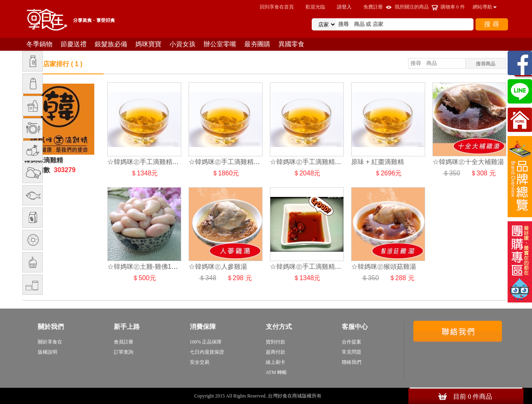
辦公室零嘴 (220, 44)
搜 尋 (491, 24)
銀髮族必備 (111, 44)
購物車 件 (453, 7)
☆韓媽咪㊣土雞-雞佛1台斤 (146, 267)
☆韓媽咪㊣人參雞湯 (218, 267)
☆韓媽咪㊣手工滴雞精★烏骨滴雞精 (241, 162)
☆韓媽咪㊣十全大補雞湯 (468, 162)
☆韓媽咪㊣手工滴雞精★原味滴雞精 (159, 162)
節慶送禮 (74, 44)
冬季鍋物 (39, 44)
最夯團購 (257, 44)
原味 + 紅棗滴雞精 (378, 162)
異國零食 (291, 44)
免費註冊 (373, 7)
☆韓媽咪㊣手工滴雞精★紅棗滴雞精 (322, 267)
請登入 (344, 7)
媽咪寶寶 (148, 44)
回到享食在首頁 (277, 7)
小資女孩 (182, 44)
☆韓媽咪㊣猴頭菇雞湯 (384, 267)
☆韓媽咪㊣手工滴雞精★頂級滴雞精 (322, 162)
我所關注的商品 (412, 7)
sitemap (330, 396)
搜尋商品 (486, 64)
